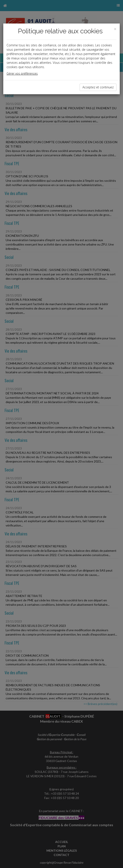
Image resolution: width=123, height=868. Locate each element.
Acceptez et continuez (98, 87)
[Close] (115, 29)
